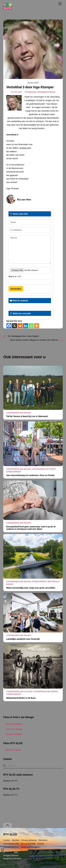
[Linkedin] (26, 326)
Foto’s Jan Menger (13, 729)
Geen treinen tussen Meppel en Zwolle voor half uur (34, 340)
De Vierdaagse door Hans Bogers (24, 336)
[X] (15, 326)
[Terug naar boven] (8, 825)
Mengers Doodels (12, 734)
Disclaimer (43, 840)
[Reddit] (20, 326)
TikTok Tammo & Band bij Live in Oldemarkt (27, 416)
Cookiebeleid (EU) (11, 847)
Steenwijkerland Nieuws (46, 92)
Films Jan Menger (13, 724)
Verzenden (16, 289)
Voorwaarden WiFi (11, 844)
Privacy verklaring (29, 840)
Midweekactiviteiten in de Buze (21, 698)
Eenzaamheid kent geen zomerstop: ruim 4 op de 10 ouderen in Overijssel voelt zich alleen (31, 528)
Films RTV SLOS (12, 750)
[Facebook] (9, 326)
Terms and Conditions (30, 847)
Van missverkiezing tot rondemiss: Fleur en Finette (30, 475)
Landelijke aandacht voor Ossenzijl (23, 639)
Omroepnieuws (31, 92)
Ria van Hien (16, 92)
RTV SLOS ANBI (28, 844)
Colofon (7, 840)
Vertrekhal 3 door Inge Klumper (30, 87)
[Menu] (60, 4)
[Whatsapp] (31, 326)
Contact (41, 844)
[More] (37, 326)
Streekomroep (14, 472)
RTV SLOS (9, 852)
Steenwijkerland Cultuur (19, 692)
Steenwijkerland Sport (44, 469)
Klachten (16, 840)
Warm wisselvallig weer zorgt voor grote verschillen (31, 588)
